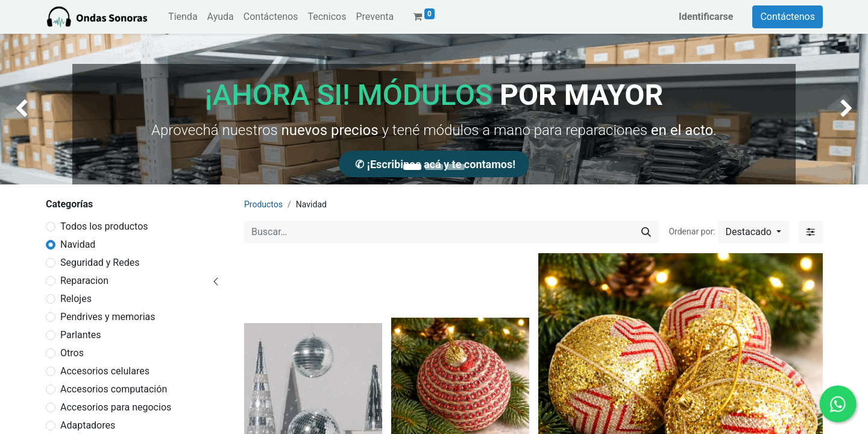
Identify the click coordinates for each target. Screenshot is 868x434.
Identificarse (706, 17)
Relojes (76, 299)
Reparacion (84, 281)
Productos (263, 204)
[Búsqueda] (646, 232)
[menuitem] (183, 17)
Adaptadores (88, 425)
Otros (72, 353)
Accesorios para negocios (116, 407)
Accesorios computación (114, 389)
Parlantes (81, 335)
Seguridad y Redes (100, 263)
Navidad (78, 244)
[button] (753, 232)
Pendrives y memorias (108, 317)
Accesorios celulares (105, 371)
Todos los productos (104, 226)
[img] (35, 109)
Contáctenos (788, 17)
